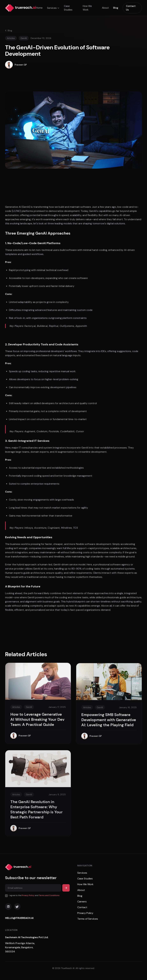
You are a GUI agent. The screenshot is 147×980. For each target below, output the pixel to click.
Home (39, 8)
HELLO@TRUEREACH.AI (19, 918)
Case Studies (68, 8)
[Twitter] (17, 907)
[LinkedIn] (8, 907)
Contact (82, 907)
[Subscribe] (66, 888)
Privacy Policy (28, 895)
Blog (116, 8)
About (105, 8)
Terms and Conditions (49, 895)
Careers (82, 902)
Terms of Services (88, 919)
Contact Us (131, 8)
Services (53, 8)
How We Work (87, 8)
